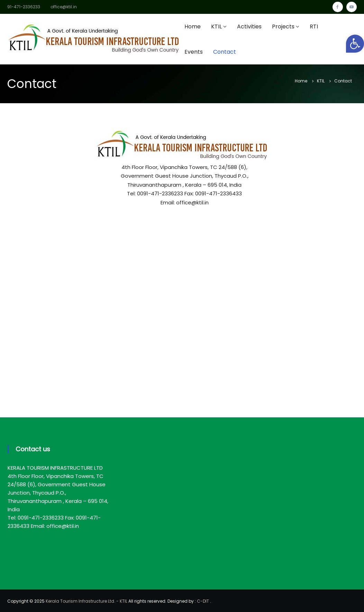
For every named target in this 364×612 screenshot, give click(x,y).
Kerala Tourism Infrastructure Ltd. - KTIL (87, 601)
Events (194, 52)
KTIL (216, 26)
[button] (355, 44)
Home (193, 26)
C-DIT (203, 601)
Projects (283, 26)
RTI (314, 26)
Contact (225, 52)
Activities (249, 26)
